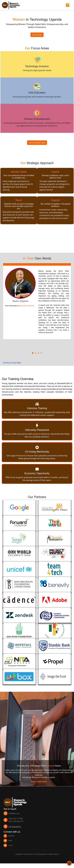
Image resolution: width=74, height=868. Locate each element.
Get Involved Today (37, 143)
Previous (7, 362)
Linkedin (8, 845)
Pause (14, 362)
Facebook (9, 836)
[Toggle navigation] (68, 5)
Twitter (8, 841)
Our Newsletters (15, 826)
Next (19, 362)
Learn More (37, 35)
